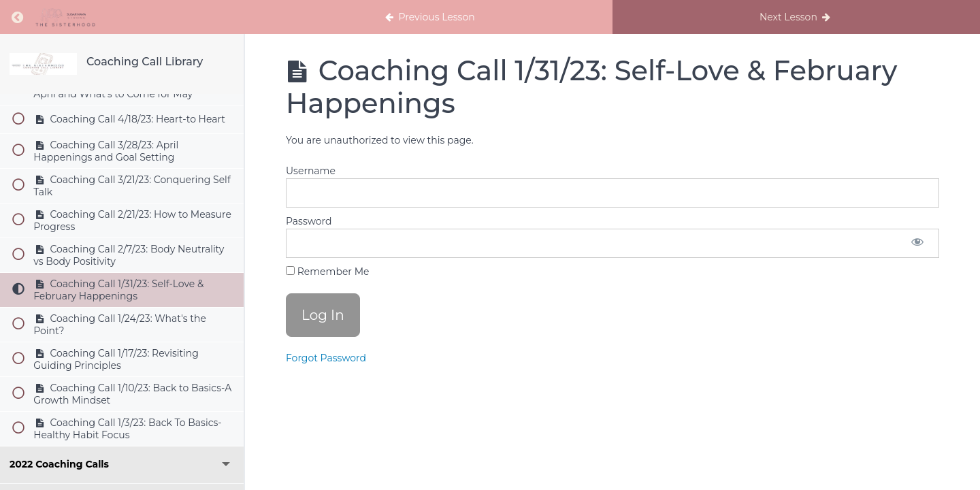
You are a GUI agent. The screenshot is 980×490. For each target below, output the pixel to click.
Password (309, 221)
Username (311, 171)
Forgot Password (326, 358)
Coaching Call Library (145, 62)
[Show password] (917, 243)
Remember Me (327, 272)
